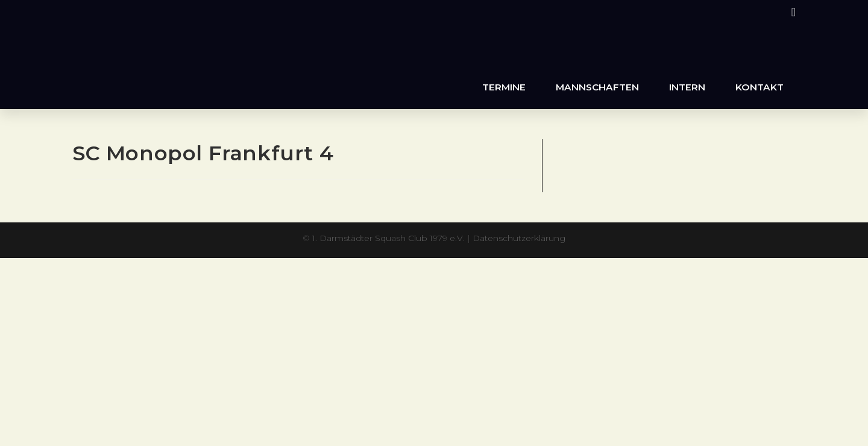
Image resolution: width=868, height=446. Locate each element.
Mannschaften (597, 87)
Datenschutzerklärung (519, 238)
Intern (687, 87)
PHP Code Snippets (386, 263)
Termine (504, 87)
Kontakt (759, 87)
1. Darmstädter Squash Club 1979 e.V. (388, 238)
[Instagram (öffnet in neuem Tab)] (792, 12)
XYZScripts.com (489, 263)
